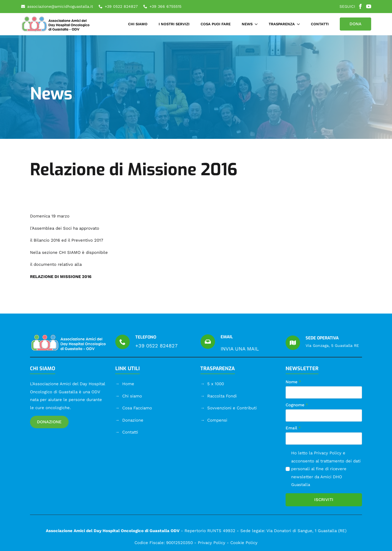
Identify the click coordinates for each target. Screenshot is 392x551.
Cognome (297, 405)
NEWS (247, 24)
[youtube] (369, 6)
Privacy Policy (328, 453)
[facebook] (360, 6)
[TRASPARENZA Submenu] (300, 24)
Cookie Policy (244, 543)
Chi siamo (132, 396)
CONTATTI (320, 24)
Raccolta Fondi (222, 396)
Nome (293, 382)
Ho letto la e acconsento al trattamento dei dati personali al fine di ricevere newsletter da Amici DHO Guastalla (326, 469)
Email (293, 428)
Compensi (217, 420)
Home (128, 384)
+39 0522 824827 (156, 346)
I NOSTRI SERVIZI (174, 24)
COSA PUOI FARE (216, 24)
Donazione (133, 420)
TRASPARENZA (282, 24)
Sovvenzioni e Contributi (232, 408)
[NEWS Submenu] (258, 24)
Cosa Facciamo (137, 408)
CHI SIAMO (138, 24)
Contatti (130, 432)
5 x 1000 (216, 384)
